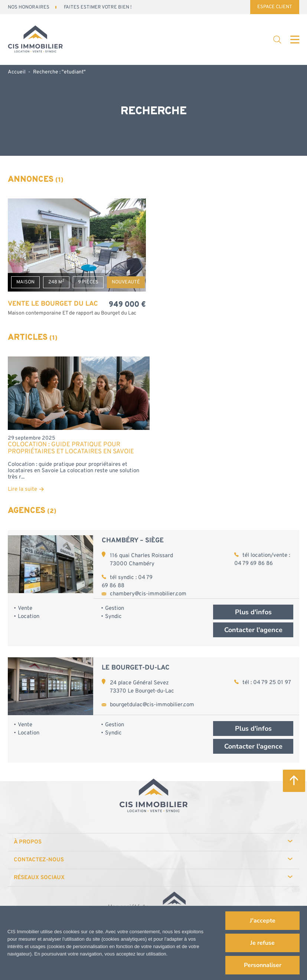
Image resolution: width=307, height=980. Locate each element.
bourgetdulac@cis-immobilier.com (152, 705)
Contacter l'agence (253, 630)
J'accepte (263, 921)
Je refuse (262, 943)
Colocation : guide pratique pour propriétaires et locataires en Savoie (71, 449)
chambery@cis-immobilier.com (148, 594)
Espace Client (275, 7)
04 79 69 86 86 (254, 564)
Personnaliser (263, 965)
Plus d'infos (253, 612)
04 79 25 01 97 (272, 683)
